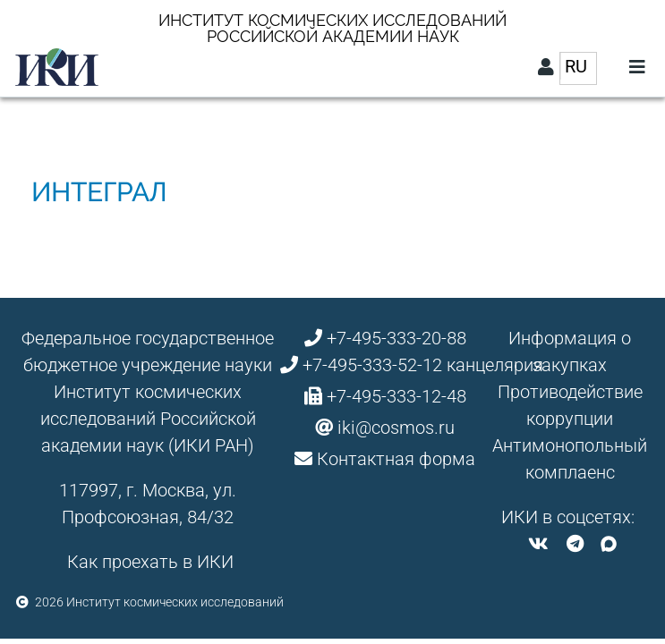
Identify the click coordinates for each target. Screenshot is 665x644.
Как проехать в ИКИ (150, 562)
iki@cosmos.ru (396, 428)
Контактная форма (396, 459)
